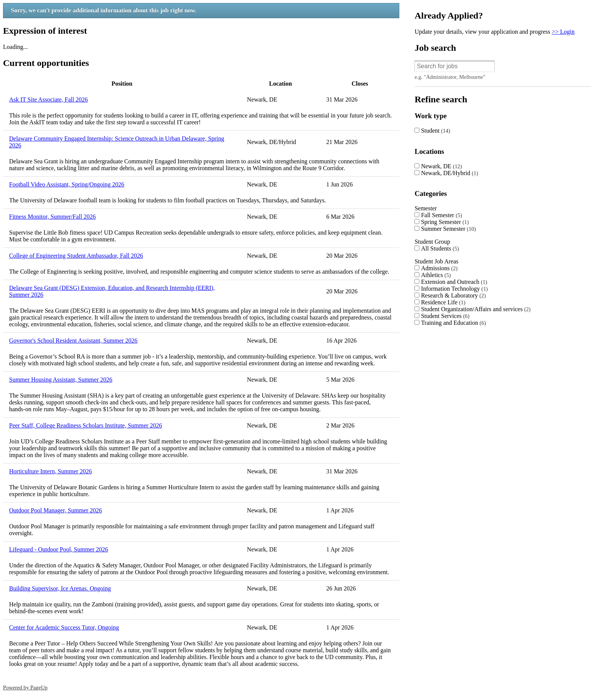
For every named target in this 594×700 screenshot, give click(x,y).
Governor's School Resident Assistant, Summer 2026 (73, 341)
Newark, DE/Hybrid (449, 173)
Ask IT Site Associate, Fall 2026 (48, 99)
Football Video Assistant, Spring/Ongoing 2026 (67, 184)
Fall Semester (441, 215)
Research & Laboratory (453, 295)
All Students (440, 248)
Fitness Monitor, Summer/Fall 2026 (52, 217)
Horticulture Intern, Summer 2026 (51, 471)
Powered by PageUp (25, 687)
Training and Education (453, 323)
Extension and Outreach (454, 282)
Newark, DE (441, 166)
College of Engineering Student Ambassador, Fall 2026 (76, 256)
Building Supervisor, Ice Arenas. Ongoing (60, 588)
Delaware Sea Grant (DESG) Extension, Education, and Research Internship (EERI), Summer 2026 (112, 291)
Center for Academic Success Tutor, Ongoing (64, 627)
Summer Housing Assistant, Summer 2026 (61, 380)
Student (435, 131)
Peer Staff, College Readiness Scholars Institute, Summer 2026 (86, 425)
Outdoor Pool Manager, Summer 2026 (55, 510)
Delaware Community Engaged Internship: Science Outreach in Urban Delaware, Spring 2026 (117, 142)
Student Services (445, 316)
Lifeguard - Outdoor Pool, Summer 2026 (59, 549)
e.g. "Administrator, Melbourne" (450, 77)
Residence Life (443, 302)
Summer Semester (448, 229)
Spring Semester (445, 222)
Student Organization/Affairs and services (476, 309)
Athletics (436, 275)
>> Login (563, 32)
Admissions (439, 268)
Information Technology (454, 289)
